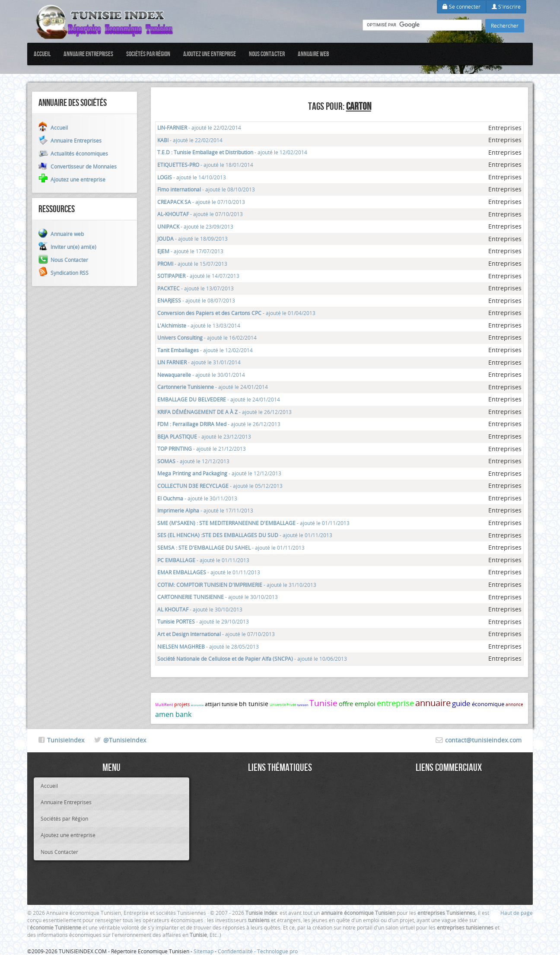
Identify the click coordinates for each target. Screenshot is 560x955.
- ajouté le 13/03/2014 (199, 325)
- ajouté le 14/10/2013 (192, 177)
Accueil (42, 54)
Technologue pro (277, 951)
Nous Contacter (267, 54)
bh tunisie (254, 704)
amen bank (173, 714)
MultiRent (164, 705)
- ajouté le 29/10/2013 (203, 621)
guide (461, 703)
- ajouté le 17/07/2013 (190, 251)
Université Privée (283, 705)
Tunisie (323, 703)
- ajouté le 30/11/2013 (197, 498)
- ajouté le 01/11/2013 (253, 523)
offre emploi (357, 704)
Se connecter (461, 6)
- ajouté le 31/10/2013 (237, 585)
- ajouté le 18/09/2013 (192, 239)
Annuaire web (313, 54)
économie (197, 705)
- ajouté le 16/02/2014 (207, 337)
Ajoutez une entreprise (210, 54)
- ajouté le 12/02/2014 (232, 152)
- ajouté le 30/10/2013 (218, 597)
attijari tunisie (221, 704)
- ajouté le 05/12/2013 (220, 486)
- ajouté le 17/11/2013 (205, 510)
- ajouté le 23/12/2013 (204, 436)
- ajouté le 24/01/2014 (213, 387)
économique (488, 704)
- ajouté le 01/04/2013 (236, 313)
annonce (514, 705)
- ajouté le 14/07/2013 (198, 276)
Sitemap (204, 951)
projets (182, 704)
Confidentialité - (237, 951)
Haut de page (517, 913)
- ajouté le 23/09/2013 (195, 226)
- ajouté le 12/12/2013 (193, 461)
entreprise (395, 703)
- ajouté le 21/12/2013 (202, 449)
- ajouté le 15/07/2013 (192, 264)
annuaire (433, 703)
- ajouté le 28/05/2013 (208, 646)
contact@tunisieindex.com (483, 740)
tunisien (303, 705)
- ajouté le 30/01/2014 (201, 375)
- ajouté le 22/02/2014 (199, 127)
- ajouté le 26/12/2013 (224, 412)
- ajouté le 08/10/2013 (206, 189)
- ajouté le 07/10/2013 (201, 202)
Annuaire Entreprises (88, 54)
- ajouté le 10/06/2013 (252, 659)
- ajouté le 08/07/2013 (196, 300)
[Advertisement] (280, 838)
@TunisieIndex (125, 740)
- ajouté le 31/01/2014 (199, 362)
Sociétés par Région (148, 54)
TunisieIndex (66, 740)
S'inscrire (506, 6)
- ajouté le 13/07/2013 (196, 288)
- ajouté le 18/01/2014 (205, 165)
